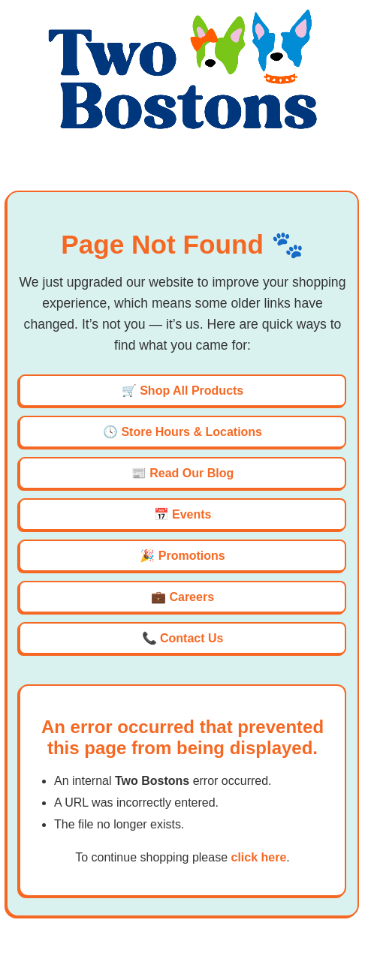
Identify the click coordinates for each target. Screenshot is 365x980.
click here (258, 857)
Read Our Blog (192, 473)
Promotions (192, 556)
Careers (192, 597)
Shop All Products (192, 391)
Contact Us (192, 638)
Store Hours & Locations (192, 432)
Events (192, 514)
